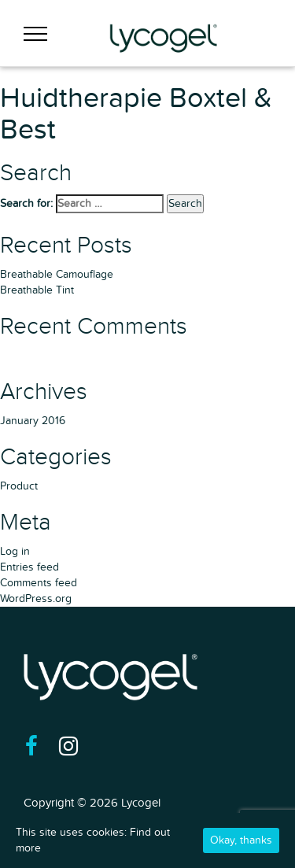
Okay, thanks (241, 840)
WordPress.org (36, 598)
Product (19, 486)
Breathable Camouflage (57, 274)
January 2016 (33, 421)
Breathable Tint (37, 290)
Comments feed (39, 583)
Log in (15, 551)
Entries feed (29, 567)
